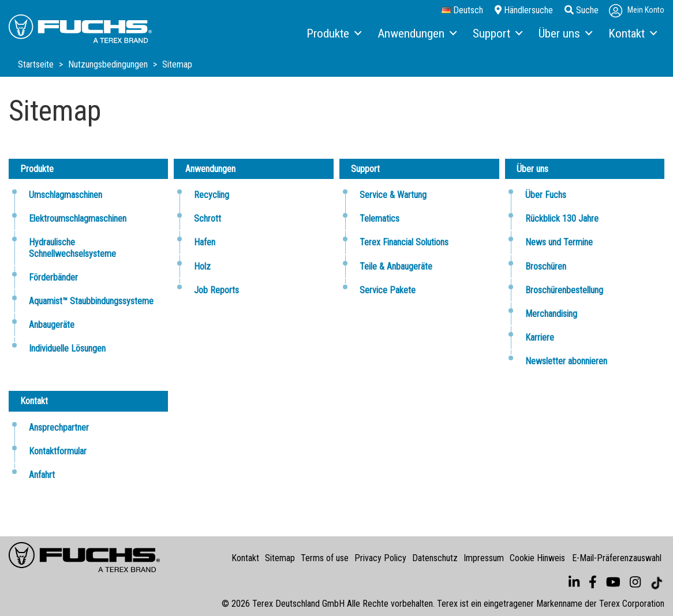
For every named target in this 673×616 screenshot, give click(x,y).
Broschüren (546, 266)
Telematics (380, 219)
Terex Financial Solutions (404, 242)
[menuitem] (333, 34)
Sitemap (280, 558)
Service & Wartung (393, 195)
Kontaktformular (58, 451)
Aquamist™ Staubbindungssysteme (91, 301)
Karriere (540, 337)
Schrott (207, 219)
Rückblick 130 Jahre (562, 219)
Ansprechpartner (59, 428)
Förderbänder (53, 277)
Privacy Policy (380, 558)
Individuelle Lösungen (67, 348)
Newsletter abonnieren (566, 361)
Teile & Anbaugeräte (396, 266)
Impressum (484, 558)
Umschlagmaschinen (66, 195)
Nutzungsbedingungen (109, 64)
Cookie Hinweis (537, 558)
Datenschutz (435, 558)
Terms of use (325, 558)
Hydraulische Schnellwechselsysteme (72, 248)
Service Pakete (388, 290)
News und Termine (559, 242)
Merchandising (551, 314)
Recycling (212, 195)
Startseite (37, 64)
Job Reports (216, 290)
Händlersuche (524, 10)
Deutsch (462, 10)
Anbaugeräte (52, 325)
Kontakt (245, 558)
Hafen (205, 242)
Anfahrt (42, 475)
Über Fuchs (546, 195)
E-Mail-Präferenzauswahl (617, 558)
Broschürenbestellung (564, 290)
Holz (202, 266)
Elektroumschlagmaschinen (78, 219)
